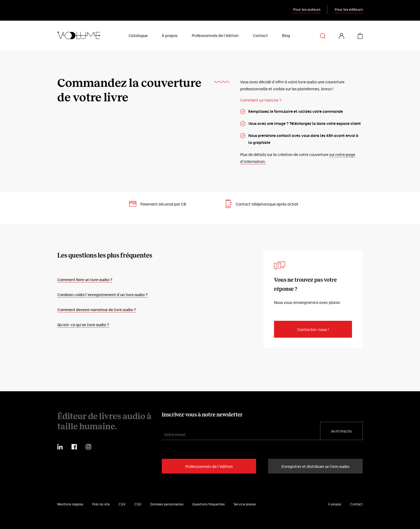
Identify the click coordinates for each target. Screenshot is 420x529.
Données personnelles (167, 504)
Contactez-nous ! (313, 329)
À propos (170, 35)
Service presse (245, 504)
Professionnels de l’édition (215, 35)
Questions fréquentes (209, 504)
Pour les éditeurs (349, 9)
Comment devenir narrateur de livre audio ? (97, 309)
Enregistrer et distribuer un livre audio (315, 466)
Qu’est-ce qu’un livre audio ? (83, 324)
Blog (286, 35)
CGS (138, 504)
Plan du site (101, 504)
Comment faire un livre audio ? (85, 279)
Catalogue (138, 35)
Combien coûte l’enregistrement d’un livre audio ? (102, 294)
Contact (260, 35)
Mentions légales (70, 504)
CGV (122, 504)
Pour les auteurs (307, 9)
